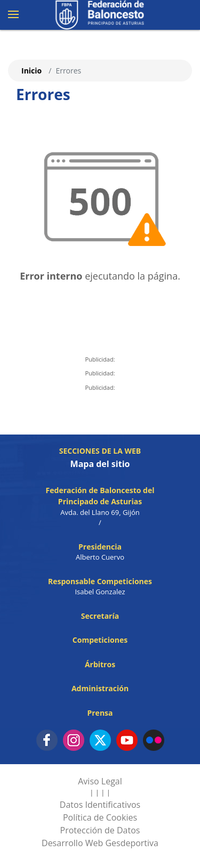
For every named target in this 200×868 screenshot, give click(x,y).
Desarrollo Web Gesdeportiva (100, 843)
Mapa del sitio (100, 464)
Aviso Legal (100, 781)
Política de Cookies (100, 817)
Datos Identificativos (100, 805)
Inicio (31, 71)
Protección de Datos (100, 830)
